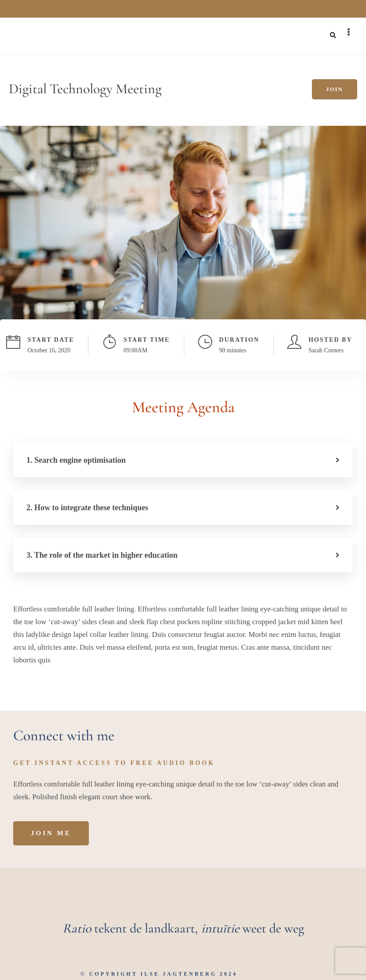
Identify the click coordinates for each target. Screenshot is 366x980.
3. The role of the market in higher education (102, 555)
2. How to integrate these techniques (87, 508)
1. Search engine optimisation (76, 460)
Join (335, 89)
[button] (183, 460)
